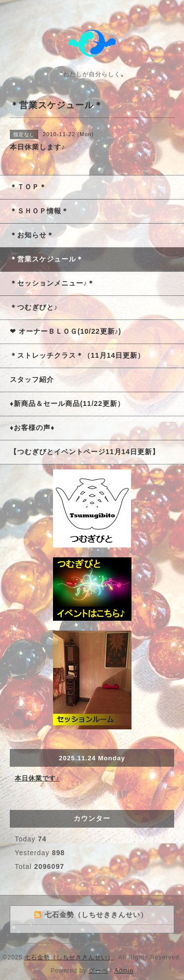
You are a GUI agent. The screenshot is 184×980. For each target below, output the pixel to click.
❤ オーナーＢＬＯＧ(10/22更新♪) (66, 331)
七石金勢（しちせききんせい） (69, 957)
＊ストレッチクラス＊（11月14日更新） (77, 355)
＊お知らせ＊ (32, 235)
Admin (124, 971)
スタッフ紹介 (32, 379)
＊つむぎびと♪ (34, 307)
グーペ (98, 971)
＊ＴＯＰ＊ (28, 187)
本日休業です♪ (37, 778)
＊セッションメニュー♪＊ (52, 283)
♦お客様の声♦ (32, 428)
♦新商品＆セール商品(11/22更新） (67, 404)
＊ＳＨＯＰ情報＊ (39, 211)
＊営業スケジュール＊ (47, 259)
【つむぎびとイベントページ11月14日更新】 (85, 452)
